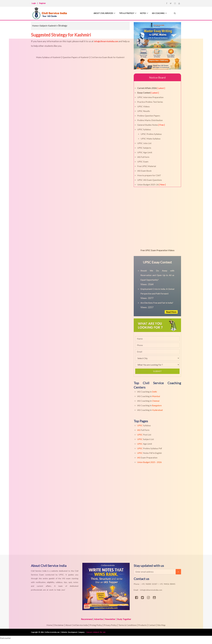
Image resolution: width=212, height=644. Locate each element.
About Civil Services (99, 13)
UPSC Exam (143, 162)
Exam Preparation (147, 458)
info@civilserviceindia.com (151, 590)
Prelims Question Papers (149, 116)
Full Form (143, 430)
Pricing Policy (95, 625)
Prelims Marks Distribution (150, 120)
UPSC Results (144, 111)
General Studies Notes (151, 125)
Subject (44, 26)
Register (42, 3)
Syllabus (144, 425)
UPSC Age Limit (145, 152)
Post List (144, 435)
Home (35, 26)
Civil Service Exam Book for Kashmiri (110, 57)
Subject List (145, 439)
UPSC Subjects (144, 148)
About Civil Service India (74, 625)
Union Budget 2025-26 (151, 184)
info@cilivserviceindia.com (106, 41)
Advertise (98, 619)
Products (145, 625)
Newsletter (110, 619)
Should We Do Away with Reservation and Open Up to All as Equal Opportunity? (157, 275)
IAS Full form (143, 157)
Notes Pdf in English (149, 453)
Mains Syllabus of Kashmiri (45, 57)
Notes (141, 13)
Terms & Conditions (129, 625)
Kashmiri (54, 26)
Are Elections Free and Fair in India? (157, 303)
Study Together (126, 619)
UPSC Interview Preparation (150, 97)
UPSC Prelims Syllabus (151, 134)
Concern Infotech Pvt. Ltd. (96, 632)
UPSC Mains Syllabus (151, 139)
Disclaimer (55, 625)
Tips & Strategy (124, 13)
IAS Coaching (157, 13)
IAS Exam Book (144, 171)
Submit (157, 371)
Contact (156, 625)
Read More (171, 312)
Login (34, 3)
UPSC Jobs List (144, 143)
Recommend (85, 619)
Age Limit (145, 444)
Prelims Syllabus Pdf (150, 448)
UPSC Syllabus (144, 129)
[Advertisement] (81, 514)
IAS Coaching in (147, 392)
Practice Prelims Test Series (150, 102)
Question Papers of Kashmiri (75, 57)
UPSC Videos (143, 106)
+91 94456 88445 (167, 584)
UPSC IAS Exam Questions (150, 180)
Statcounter (6, 638)
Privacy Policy (110, 625)
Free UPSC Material (147, 166)
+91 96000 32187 (150, 584)
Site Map (166, 625)
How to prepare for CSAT (149, 175)
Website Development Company (73, 632)
